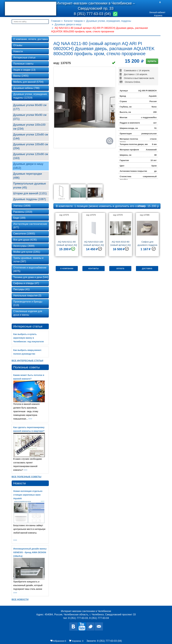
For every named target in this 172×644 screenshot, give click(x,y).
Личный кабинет (157, 12)
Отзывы (18, 45)
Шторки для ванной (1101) (30, 193)
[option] (67, 236)
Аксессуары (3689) (24, 246)
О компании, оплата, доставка (31, 39)
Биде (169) (19, 218)
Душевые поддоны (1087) (30, 199)
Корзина (158, 15)
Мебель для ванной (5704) (28, 82)
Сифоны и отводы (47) (26, 283)
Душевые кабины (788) (26, 88)
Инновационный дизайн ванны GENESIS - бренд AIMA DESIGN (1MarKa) (30, 552)
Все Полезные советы (27, 477)
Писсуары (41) (21, 289)
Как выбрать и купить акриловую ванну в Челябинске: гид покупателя (29, 338)
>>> (30, 419)
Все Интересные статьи (27, 360)
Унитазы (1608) (22, 206)
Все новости (20, 599)
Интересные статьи (24, 58)
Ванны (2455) (21, 76)
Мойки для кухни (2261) (27, 252)
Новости (18, 51)
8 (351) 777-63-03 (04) (93, 14)
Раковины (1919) (23, 212)
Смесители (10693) (24, 234)
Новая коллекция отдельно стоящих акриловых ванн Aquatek (28, 495)
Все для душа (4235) (25, 240)
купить (152, 61)
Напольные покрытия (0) (27, 295)
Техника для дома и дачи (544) (31, 277)
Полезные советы (23, 64)
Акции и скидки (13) (24, 70)
